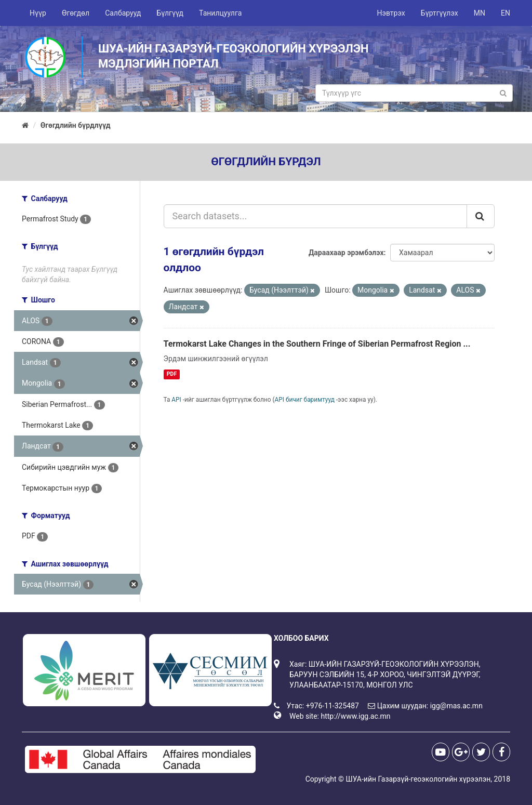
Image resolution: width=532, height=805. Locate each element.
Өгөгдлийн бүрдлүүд (76, 125)
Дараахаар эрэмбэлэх (346, 253)
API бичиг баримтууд (305, 400)
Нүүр (38, 13)
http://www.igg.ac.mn (355, 716)
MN (480, 13)
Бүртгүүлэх (440, 13)
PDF (172, 374)
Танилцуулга (220, 13)
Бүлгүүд (170, 13)
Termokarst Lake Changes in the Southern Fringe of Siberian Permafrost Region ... (317, 344)
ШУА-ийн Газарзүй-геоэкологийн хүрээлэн (418, 779)
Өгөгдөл (76, 13)
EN (506, 13)
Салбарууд (123, 13)
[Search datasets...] (316, 216)
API (176, 400)
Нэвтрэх (391, 13)
